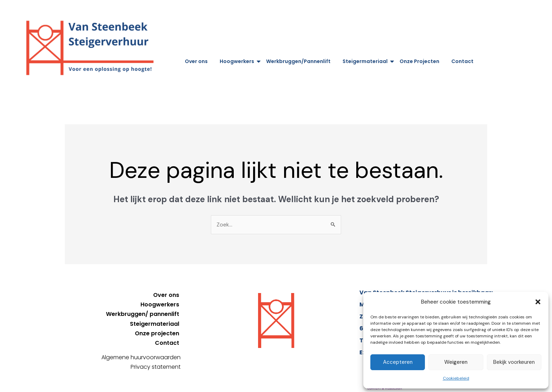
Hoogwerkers (238, 61)
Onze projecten (157, 333)
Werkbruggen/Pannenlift (298, 61)
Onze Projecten (419, 61)
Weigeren (456, 362)
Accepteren (398, 362)
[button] (538, 302)
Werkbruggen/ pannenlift (143, 314)
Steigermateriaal (366, 61)
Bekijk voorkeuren (514, 362)
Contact (462, 61)
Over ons (196, 61)
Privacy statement (156, 367)
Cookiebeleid (456, 378)
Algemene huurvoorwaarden (141, 357)
